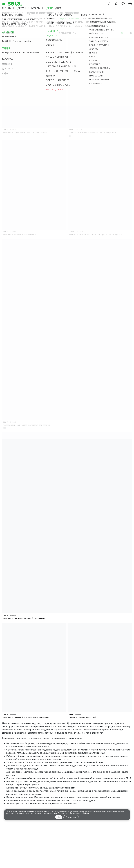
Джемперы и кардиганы (40, 18)
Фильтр (8, 33)
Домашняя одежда (14, 26)
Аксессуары (92, 26)
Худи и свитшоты (69, 18)
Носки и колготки (60, 26)
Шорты (112, 22)
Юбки (101, 22)
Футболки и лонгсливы (98, 18)
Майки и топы (11, 22)
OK (59, 817)
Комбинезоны (38, 26)
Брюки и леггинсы (58, 22)
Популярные (68, 33)
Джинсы (78, 22)
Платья (91, 22)
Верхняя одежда (12, 18)
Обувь (78, 26)
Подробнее (71, 817)
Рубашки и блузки (33, 22)
